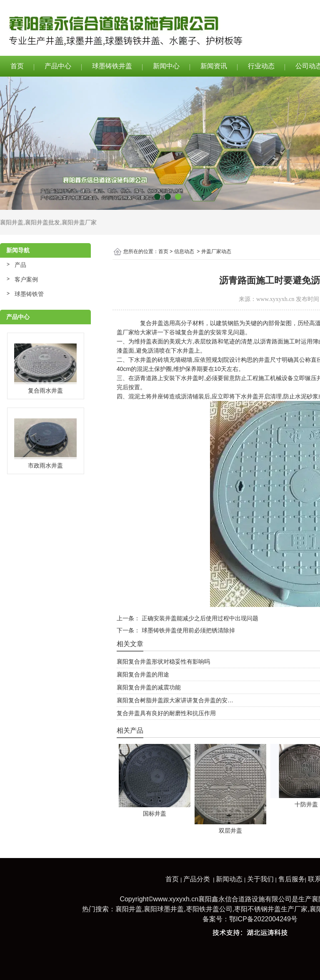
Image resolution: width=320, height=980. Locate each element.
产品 (20, 265)
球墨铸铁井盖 (112, 66)
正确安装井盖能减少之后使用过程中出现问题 (199, 618)
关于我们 (260, 879)
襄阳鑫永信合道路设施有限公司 (245, 899)
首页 (17, 66)
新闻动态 (229, 879)
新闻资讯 (214, 66)
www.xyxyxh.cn (275, 299)
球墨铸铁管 (29, 294)
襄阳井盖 (12, 222)
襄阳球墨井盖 (164, 909)
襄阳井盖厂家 (79, 222)
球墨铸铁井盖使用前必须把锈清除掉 (187, 630)
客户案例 (26, 279)
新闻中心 (166, 66)
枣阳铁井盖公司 (209, 909)
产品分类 (197, 879)
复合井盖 (152, 323)
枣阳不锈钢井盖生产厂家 (271, 909)
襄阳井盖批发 (42, 222)
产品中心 (58, 66)
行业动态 (261, 66)
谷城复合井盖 (187, 332)
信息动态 (184, 251)
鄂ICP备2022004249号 (263, 919)
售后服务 (292, 879)
